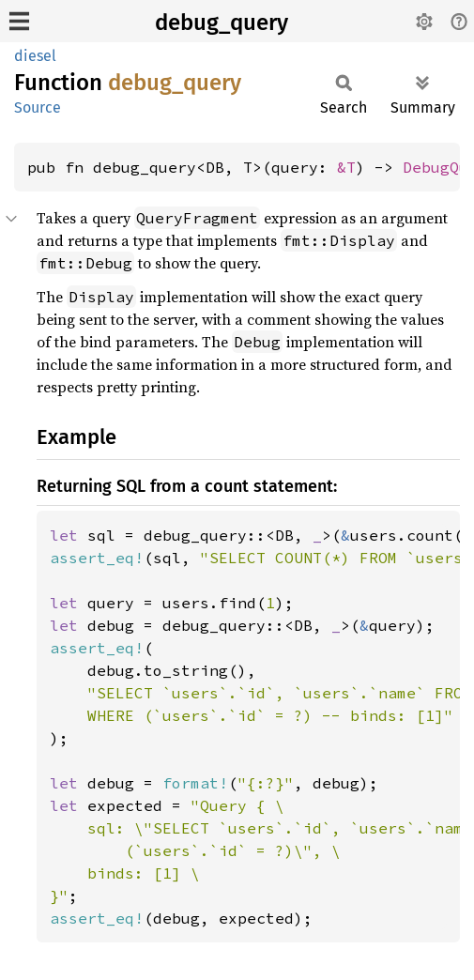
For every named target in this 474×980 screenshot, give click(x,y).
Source (38, 107)
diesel (35, 56)
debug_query (222, 23)
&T (346, 167)
